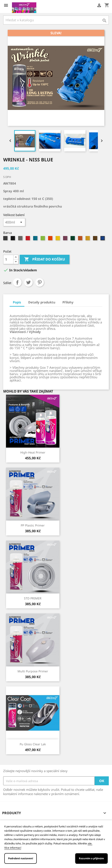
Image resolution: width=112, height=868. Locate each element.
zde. (90, 843)
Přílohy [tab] (68, 302)
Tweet (28, 282)
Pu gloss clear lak (33, 744)
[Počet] (8, 259)
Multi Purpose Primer (33, 671)
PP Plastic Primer (33, 525)
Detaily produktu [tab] (42, 302)
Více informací (13, 848)
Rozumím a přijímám (91, 858)
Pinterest (40, 282)
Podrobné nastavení (21, 858)
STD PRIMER (33, 598)
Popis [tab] (17, 302)
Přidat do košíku (45, 259)
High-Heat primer (33, 452)
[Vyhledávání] (56, 20)
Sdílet (17, 282)
